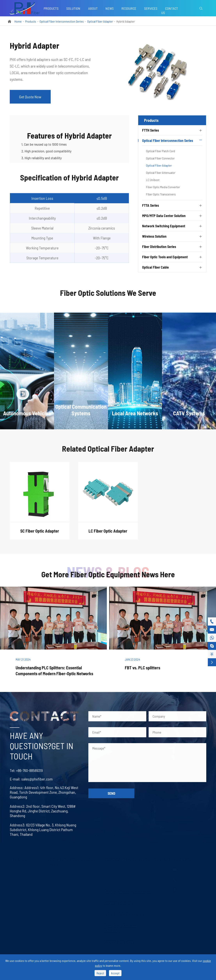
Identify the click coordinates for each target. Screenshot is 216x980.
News (110, 8)
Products (51, 8)
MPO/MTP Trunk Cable (118, 869)
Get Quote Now (30, 97)
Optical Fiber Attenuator (161, 173)
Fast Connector (19, 922)
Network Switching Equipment (164, 226)
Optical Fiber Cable (155, 267)
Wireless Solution (154, 236)
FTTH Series (150, 130)
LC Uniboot (153, 180)
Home (18, 21)
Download (160, 910)
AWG (12, 899)
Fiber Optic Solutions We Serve (108, 296)
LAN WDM (16, 914)
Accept (115, 973)
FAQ (157, 895)
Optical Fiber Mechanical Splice (29, 937)
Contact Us (170, 11)
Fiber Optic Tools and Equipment (165, 257)
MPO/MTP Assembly (117, 876)
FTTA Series (150, 205)
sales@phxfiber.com (33, 779)
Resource (129, 8)
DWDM (14, 891)
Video (158, 903)
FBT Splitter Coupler (22, 876)
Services (151, 8)
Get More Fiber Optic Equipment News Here (108, 574)
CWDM (14, 884)
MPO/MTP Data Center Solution (164, 216)
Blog (157, 876)
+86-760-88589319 (26, 770)
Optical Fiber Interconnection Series (62, 21)
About (93, 8)
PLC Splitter (17, 869)
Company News (160, 886)
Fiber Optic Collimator (23, 944)
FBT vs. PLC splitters (143, 668)
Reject (100, 973)
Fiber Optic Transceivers (161, 194)
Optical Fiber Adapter (100, 21)
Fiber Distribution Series (159, 247)
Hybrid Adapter (126, 21)
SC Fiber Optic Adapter (40, 534)
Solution (73, 8)
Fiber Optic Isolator (22, 952)
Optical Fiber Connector (160, 158)
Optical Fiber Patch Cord (161, 151)
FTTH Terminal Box (21, 929)
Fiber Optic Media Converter (163, 187)
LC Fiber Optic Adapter (108, 534)
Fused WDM (17, 907)
